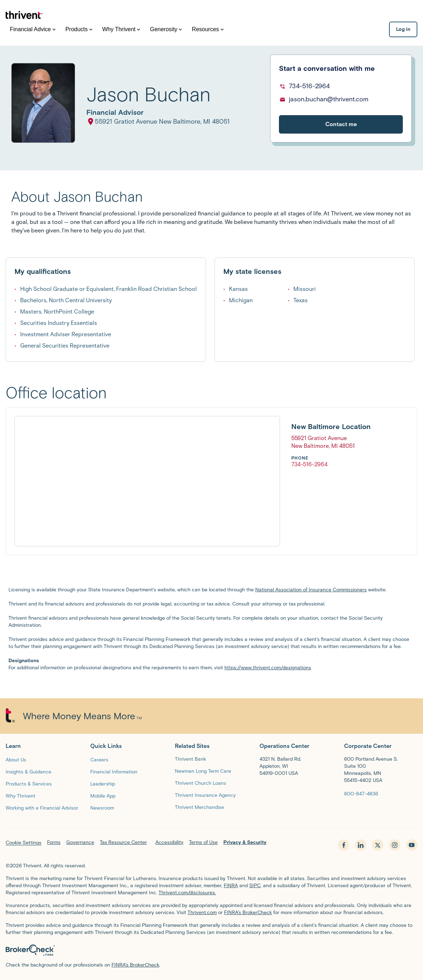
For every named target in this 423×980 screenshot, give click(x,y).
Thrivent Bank (190, 759)
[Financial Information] (114, 771)
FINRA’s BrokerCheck (248, 913)
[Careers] (99, 759)
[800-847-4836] (361, 793)
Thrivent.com (202, 913)
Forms (54, 842)
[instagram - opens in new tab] (395, 845)
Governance (80, 842)
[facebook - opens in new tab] (344, 845)
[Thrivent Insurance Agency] (205, 795)
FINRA (231, 886)
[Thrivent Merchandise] (199, 807)
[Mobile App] (103, 796)
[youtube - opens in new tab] (412, 845)
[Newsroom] (102, 808)
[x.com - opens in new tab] (378, 845)
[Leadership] (103, 784)
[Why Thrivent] (21, 796)
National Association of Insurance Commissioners (311, 590)
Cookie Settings (24, 843)
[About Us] (16, 759)
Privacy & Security (245, 842)
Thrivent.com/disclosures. (187, 893)
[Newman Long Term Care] (203, 771)
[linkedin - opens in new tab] (361, 845)
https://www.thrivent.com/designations (268, 668)
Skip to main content (0, 80)
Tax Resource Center (123, 842)
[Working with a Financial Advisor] (42, 808)
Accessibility (169, 842)
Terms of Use (203, 842)
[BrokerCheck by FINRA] (211, 950)
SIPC (255, 886)
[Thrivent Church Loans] (201, 783)
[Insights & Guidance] (28, 771)
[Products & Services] (29, 784)
